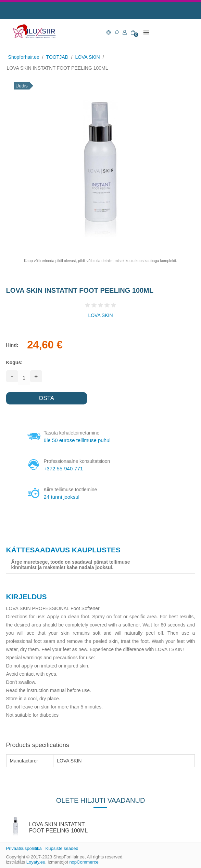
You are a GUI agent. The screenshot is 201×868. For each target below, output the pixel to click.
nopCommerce (84, 862)
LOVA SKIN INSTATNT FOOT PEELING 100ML (58, 828)
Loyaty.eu (36, 862)
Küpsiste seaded (62, 848)
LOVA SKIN (100, 315)
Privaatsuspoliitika (24, 848)
